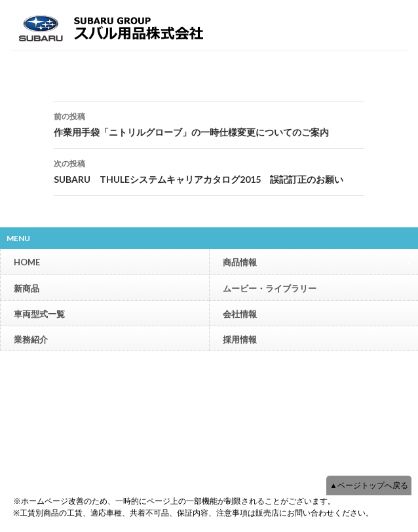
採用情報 (240, 339)
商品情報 (317, 262)
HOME (27, 262)
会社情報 (240, 314)
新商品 (27, 288)
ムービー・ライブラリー (270, 288)
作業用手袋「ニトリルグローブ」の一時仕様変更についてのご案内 (209, 123)
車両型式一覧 (39, 314)
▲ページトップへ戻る (369, 485)
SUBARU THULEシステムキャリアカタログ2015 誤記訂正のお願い (209, 170)
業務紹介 (31, 339)
